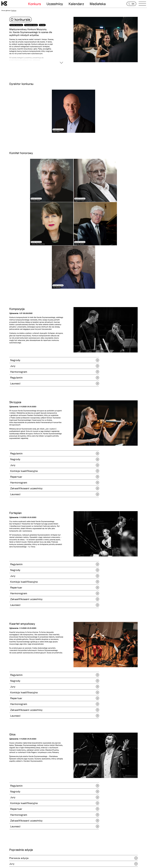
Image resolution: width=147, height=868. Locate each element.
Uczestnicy (55, 4)
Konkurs (34, 4)
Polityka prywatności (44, 858)
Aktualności (5, 858)
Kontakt (42, 32)
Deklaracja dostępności (44, 860)
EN (133, 4)
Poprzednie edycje (31, 32)
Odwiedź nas (5, 860)
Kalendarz (76, 4)
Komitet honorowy (16, 32)
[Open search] (129, 4)
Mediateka (98, 4)
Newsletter (128, 855)
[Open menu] (142, 4)
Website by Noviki (6, 867)
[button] (132, 793)
